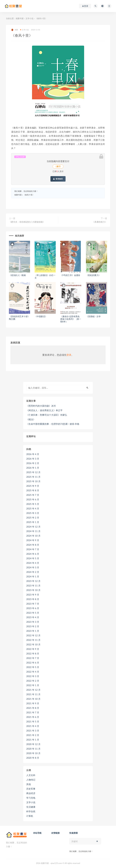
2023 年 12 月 (33, 581)
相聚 (15, 30)
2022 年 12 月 (33, 635)
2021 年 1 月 (33, 740)
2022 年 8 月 (33, 653)
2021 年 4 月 (33, 726)
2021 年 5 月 (33, 721)
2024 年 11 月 (33, 531)
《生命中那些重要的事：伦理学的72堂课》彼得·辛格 (53, 424)
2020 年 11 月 (33, 749)
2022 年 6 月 (33, 663)
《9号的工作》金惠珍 (70, 275)
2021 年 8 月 (33, 708)
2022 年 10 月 (33, 644)
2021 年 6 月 (33, 717)
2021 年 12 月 (33, 690)
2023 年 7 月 (33, 604)
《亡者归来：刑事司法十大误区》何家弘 (47, 415)
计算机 (30, 816)
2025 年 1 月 (33, 522)
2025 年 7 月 (33, 495)
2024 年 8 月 (33, 545)
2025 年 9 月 (33, 486)
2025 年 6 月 (33, 499)
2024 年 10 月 (33, 536)
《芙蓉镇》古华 (93, 316)
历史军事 (31, 789)
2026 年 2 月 (33, 463)
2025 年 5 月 (33, 504)
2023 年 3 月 (33, 622)
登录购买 (58, 179)
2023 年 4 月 (33, 617)
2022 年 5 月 (33, 667)
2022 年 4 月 (33, 672)
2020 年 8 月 (33, 758)
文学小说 (29, 18)
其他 (29, 784)
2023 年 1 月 (33, 631)
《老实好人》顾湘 (17, 275)
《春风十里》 (29, 195)
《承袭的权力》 (100, 222)
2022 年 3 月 (33, 676)
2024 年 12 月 (33, 527)
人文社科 (31, 775)
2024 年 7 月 (33, 549)
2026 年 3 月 (33, 459)
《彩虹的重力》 (93, 275)
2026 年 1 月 (33, 468)
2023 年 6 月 (33, 608)
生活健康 (31, 807)
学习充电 (31, 798)
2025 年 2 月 (33, 518)
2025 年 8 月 (33, 490)
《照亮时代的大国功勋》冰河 (41, 406)
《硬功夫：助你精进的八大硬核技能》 (27, 222)
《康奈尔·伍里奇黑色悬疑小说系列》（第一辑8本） (71, 319)
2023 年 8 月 (33, 599)
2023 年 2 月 (33, 626)
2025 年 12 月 (33, 472)
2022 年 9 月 (33, 649)
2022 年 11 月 (33, 640)
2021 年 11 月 (33, 694)
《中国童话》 (41, 316)
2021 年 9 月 (33, 703)
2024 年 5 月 (33, 558)
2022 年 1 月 (33, 685)
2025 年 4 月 (33, 508)
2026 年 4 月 (33, 454)
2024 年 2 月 (33, 572)
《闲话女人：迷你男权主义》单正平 (44, 410)
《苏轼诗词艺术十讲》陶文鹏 (19, 318)
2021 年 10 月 (33, 699)
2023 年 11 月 (33, 586)
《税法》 (31, 419)
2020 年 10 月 (33, 753)
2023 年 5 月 (33, 613)
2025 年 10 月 (33, 481)
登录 (69, 355)
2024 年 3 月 (33, 567)
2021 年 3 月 (33, 731)
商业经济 (31, 793)
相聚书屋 (20, 18)
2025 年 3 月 (33, 513)
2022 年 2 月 (33, 681)
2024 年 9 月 (33, 540)
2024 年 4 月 (33, 563)
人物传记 (31, 780)
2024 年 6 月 (33, 554)
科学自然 (31, 811)
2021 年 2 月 (33, 735)
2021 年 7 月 (33, 712)
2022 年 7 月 (33, 658)
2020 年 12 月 (33, 744)
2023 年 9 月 (33, 595)
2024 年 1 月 (33, 576)
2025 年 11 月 (33, 477)
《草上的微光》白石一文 (45, 276)
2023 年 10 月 (33, 590)
